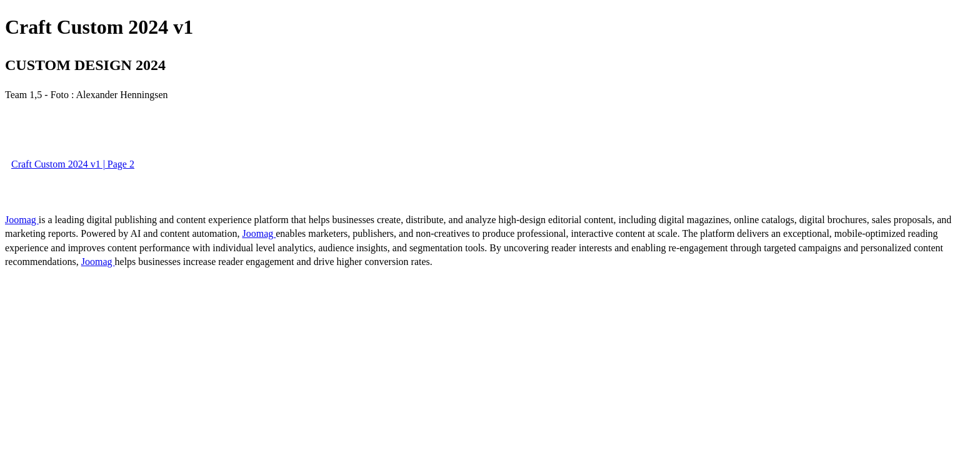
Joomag (22, 220)
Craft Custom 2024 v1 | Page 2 (73, 164)
